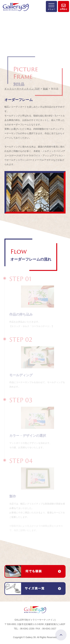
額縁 (45, 89)
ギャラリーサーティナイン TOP (22, 89)
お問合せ (64, 5)
